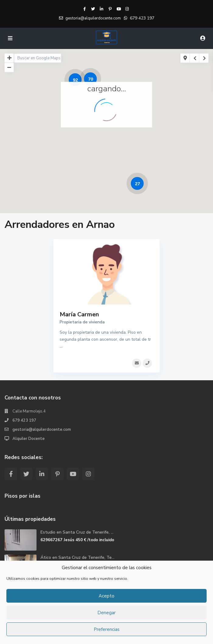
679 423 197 (142, 18)
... (61, 346)
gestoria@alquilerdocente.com (42, 430)
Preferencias (107, 629)
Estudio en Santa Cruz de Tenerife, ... (77, 532)
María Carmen (79, 314)
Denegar (106, 613)
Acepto (106, 596)
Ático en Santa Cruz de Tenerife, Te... (77, 557)
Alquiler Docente (29, 439)
